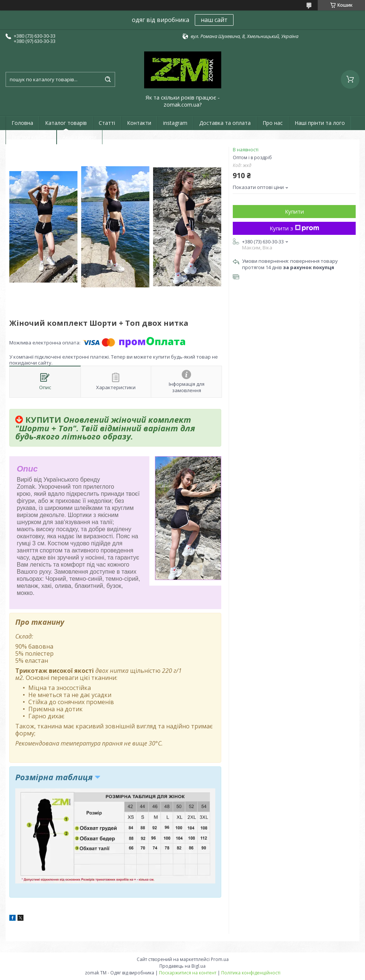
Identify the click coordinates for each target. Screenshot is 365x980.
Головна (22, 123)
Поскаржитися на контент (188, 973)
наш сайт (214, 20)
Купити (294, 211)
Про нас (273, 123)
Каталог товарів (66, 123)
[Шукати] (108, 79)
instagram (175, 123)
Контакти (139, 123)
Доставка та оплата (225, 123)
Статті (107, 123)
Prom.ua (220, 959)
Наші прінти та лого (320, 123)
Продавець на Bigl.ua (182, 966)
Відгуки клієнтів (31, 137)
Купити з (294, 228)
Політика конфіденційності (251, 973)
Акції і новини (80, 137)
